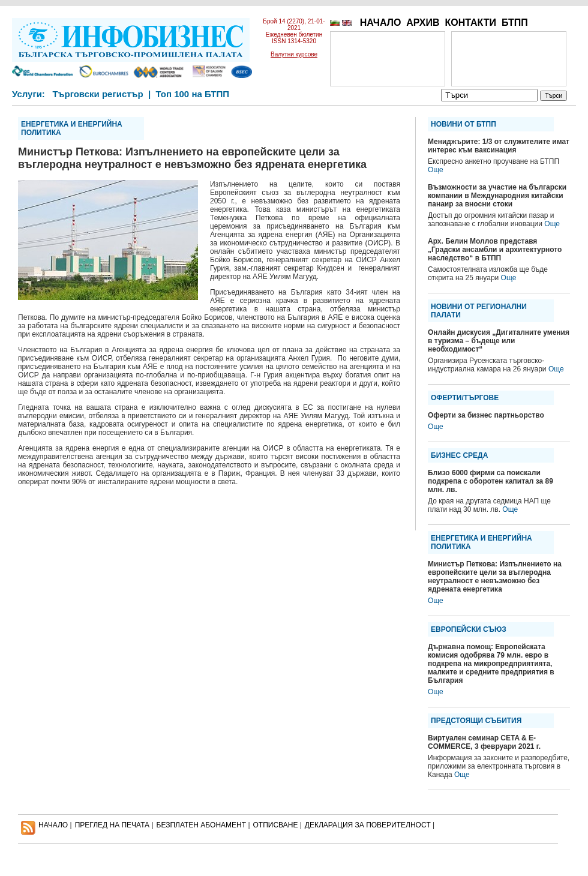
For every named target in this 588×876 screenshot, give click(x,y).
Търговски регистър (97, 94)
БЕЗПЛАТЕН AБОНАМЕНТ (202, 825)
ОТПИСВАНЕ (276, 825)
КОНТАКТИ (470, 22)
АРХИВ (423, 22)
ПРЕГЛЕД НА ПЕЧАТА (112, 825)
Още (436, 170)
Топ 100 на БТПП (193, 94)
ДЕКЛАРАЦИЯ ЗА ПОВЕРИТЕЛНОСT (368, 825)
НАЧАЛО (381, 22)
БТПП (515, 22)
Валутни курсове (294, 54)
